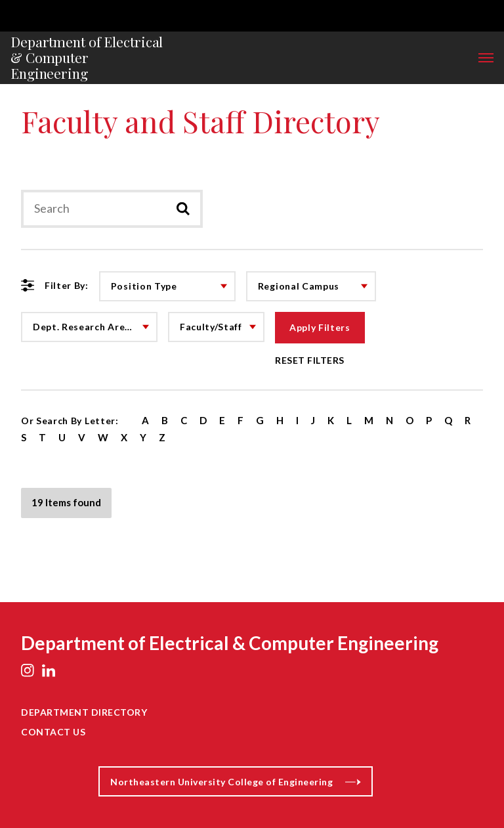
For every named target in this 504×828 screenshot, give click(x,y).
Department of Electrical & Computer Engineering (87, 58)
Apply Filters (320, 327)
